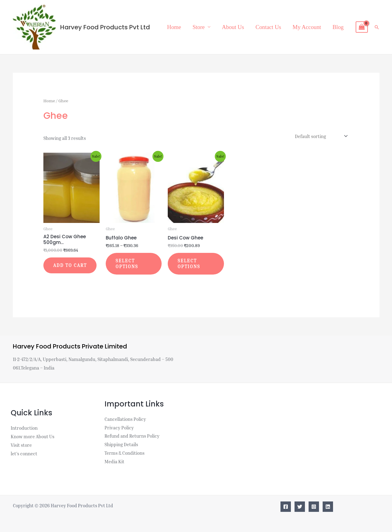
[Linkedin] (328, 507)
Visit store (21, 445)
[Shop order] (321, 136)
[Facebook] (286, 507)
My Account (307, 27)
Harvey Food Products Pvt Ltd (105, 27)
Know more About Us (33, 436)
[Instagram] (314, 507)
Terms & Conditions (125, 453)
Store (199, 27)
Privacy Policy (119, 428)
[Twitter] (300, 507)
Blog (338, 27)
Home (174, 27)
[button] (377, 27)
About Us (233, 27)
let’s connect (24, 454)
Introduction (24, 428)
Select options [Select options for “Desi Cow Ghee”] (189, 264)
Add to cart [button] (70, 265)
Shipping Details (121, 444)
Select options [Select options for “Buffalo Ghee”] (127, 264)
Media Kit (114, 461)
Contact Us (268, 27)
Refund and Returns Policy (132, 436)
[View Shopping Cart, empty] (362, 27)
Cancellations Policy (125, 419)
